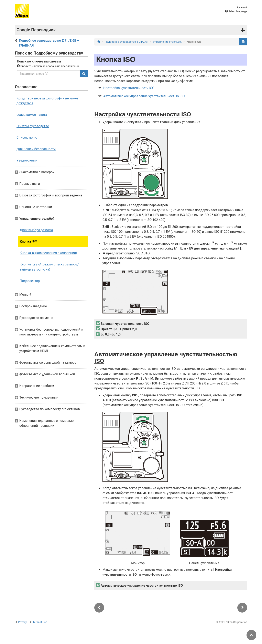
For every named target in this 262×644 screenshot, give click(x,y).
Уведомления (27, 160)
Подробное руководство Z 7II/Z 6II (127, 42)
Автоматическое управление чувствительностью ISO (144, 96)
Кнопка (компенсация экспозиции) (48, 253)
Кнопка (29, 241)
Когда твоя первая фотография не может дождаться (48, 101)
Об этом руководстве (33, 126)
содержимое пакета (32, 115)
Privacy (22, 622)
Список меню (27, 138)
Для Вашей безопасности (36, 149)
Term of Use (40, 622)
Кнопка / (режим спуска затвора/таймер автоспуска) (49, 267)
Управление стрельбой (168, 42)
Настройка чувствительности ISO (129, 88)
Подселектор (30, 281)
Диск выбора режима (36, 230)
